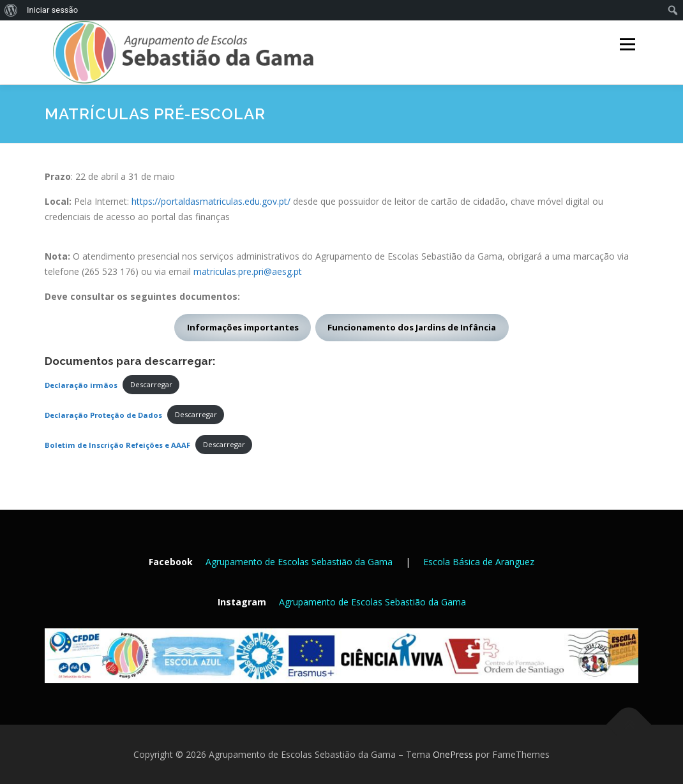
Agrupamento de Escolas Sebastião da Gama (299, 562)
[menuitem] (11, 10)
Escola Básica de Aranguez (479, 562)
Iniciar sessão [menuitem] (52, 10)
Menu (627, 44)
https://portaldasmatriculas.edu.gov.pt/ (211, 201)
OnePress (453, 754)
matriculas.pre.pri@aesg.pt (248, 271)
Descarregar (151, 384)
